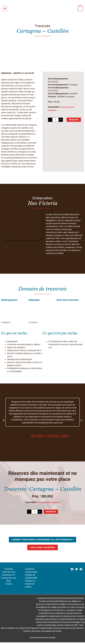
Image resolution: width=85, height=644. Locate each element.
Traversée (9, 571)
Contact (9, 586)
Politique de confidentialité (31, 578)
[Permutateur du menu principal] (5, 9)
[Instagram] (81, 571)
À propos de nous (9, 580)
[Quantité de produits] (55, 121)
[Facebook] (72, 571)
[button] (4, 422)
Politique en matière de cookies (30, 586)
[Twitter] (76, 571)
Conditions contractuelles (31, 572)
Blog (9, 583)
